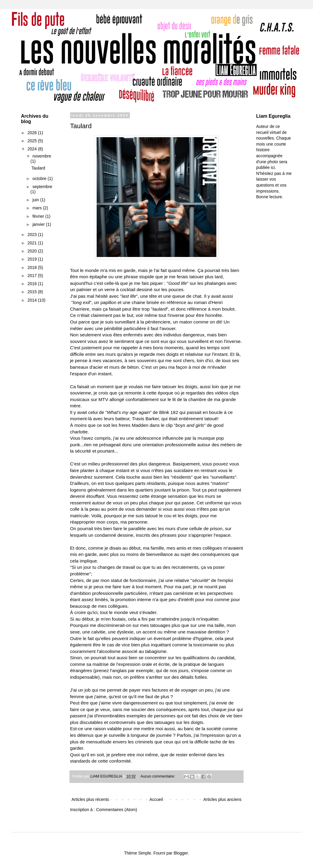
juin (36, 200)
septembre (42, 187)
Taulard (81, 126)
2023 (33, 235)
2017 (33, 276)
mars (38, 208)
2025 (33, 141)
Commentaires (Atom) (117, 810)
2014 (33, 300)
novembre (42, 156)
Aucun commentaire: (158, 776)
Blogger (181, 853)
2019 (33, 259)
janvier (39, 224)
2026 (33, 133)
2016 (33, 284)
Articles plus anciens (222, 799)
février (39, 216)
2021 (33, 243)
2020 (33, 251)
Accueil (156, 799)
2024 (33, 149)
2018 (33, 267)
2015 (33, 292)
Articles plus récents (90, 799)
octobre (40, 179)
